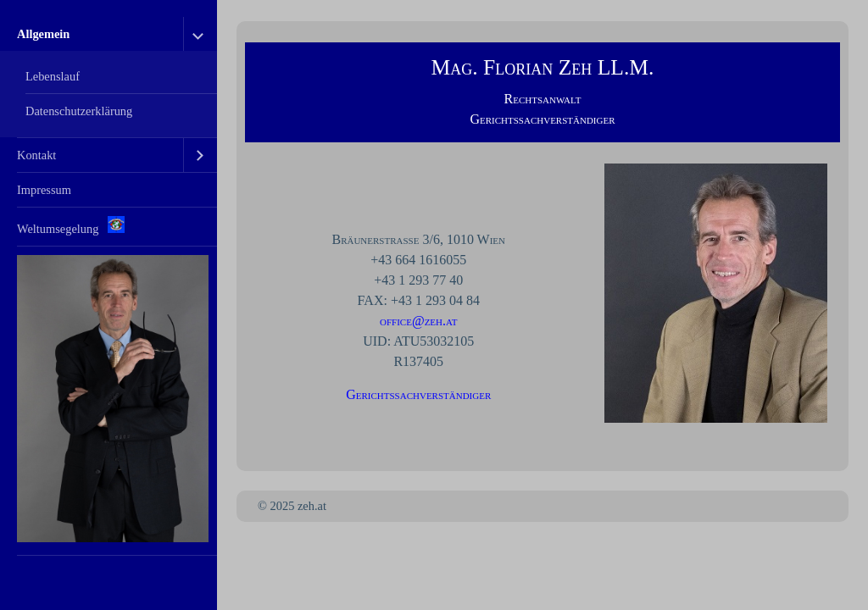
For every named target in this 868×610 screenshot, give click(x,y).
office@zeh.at (418, 321)
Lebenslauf (53, 76)
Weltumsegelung (71, 226)
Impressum (44, 190)
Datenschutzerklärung (79, 111)
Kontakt (36, 155)
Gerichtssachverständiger (418, 394)
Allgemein (43, 34)
